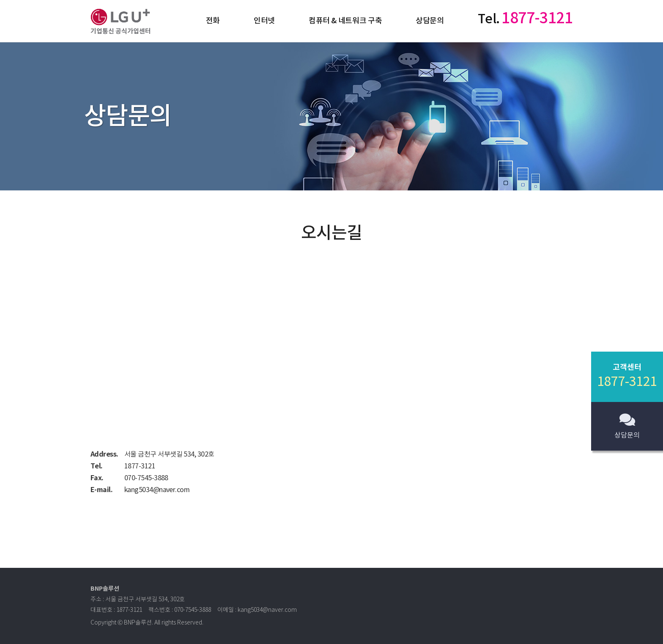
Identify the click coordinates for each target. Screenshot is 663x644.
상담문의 (430, 21)
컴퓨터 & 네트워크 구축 (345, 21)
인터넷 (264, 21)
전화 (213, 21)
